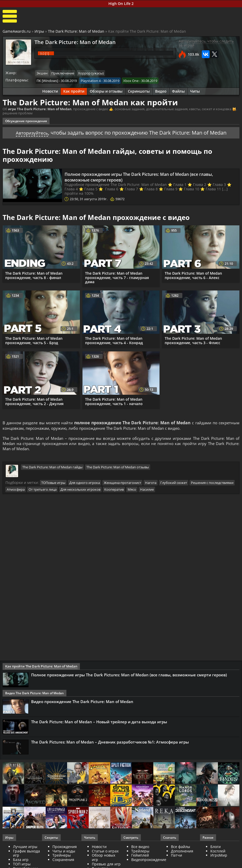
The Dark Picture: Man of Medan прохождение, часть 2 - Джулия (34, 401)
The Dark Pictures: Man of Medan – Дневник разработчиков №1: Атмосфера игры (110, 744)
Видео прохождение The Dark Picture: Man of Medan (82, 703)
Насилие (147, 491)
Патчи (177, 857)
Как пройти (74, 91)
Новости (50, 91)
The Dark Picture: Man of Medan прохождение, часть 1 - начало (114, 401)
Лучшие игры (25, 848)
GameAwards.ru (17, 31)
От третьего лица (43, 491)
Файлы (178, 91)
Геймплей (140, 857)
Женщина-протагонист (122, 484)
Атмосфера (16, 491)
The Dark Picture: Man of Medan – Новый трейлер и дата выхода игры (99, 723)
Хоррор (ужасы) (91, 73)
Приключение (63, 73)
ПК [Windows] (47, 80)
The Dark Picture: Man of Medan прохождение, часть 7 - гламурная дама (117, 277)
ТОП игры (22, 866)
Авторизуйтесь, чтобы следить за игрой (206, 43)
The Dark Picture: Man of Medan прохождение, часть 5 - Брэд (34, 340)
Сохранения (63, 861)
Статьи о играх (105, 852)
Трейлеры (140, 852)
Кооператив (114, 491)
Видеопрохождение (149, 861)
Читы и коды (64, 852)
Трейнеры (62, 857)
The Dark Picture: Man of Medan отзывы (118, 469)
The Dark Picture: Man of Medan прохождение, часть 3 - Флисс (193, 340)
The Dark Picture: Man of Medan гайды (52, 469)
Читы (195, 91)
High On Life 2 (121, 4)
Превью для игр (106, 866)
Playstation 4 (91, 80)
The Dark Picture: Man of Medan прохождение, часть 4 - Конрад (114, 340)
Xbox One (131, 80)
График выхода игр (26, 855)
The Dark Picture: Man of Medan (76, 31)
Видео (161, 91)
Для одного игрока (85, 484)
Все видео (140, 848)
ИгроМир (219, 857)
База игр (21, 861)
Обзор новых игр (103, 859)
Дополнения (182, 852)
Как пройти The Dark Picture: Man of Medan (39, 668)
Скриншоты (139, 91)
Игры (39, 31)
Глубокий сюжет (174, 484)
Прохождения (65, 848)
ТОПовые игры (53, 484)
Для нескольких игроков (80, 491)
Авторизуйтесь (32, 132)
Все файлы (181, 848)
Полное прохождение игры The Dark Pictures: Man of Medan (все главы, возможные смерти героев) (143, 176)
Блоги (216, 848)
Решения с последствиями (212, 484)
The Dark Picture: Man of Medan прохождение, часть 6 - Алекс (193, 275)
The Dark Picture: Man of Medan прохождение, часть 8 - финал (34, 275)
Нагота (151, 484)
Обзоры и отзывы (106, 91)
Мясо (132, 491)
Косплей (218, 852)
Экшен (42, 73)
